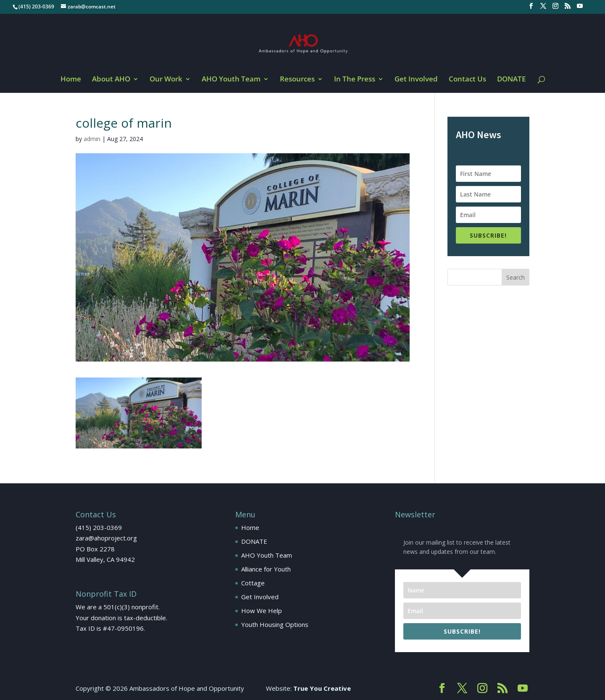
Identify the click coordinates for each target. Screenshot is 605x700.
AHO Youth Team (231, 80)
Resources (297, 80)
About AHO (111, 80)
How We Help (262, 611)
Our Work (166, 80)
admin (92, 139)
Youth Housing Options (275, 624)
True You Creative (322, 688)
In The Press (355, 80)
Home (71, 80)
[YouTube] (580, 8)
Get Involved (416, 80)
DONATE (511, 80)
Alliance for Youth (266, 569)
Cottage (253, 583)
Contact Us (467, 80)
